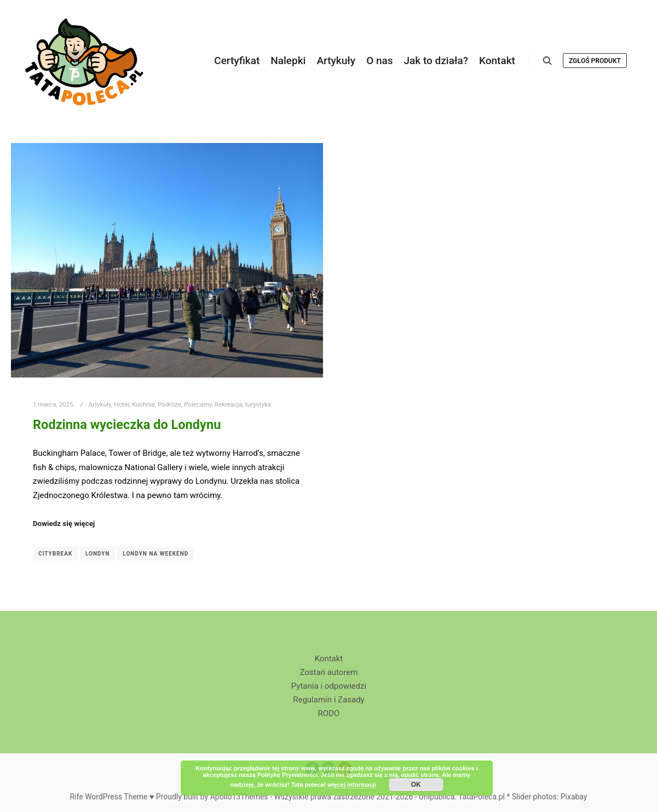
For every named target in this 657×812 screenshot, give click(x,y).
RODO (329, 713)
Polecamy (198, 404)
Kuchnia (143, 404)
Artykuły (100, 404)
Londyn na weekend (155, 554)
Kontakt (329, 659)
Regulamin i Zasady (328, 700)
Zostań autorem (328, 672)
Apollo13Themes (239, 797)
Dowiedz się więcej (64, 524)
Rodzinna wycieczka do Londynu (127, 425)
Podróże (169, 404)
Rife (76, 797)
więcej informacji (352, 785)
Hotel (122, 404)
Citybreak (55, 554)
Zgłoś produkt (595, 61)
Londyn (98, 554)
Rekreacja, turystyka (243, 404)
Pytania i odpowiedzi (329, 686)
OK (416, 785)
